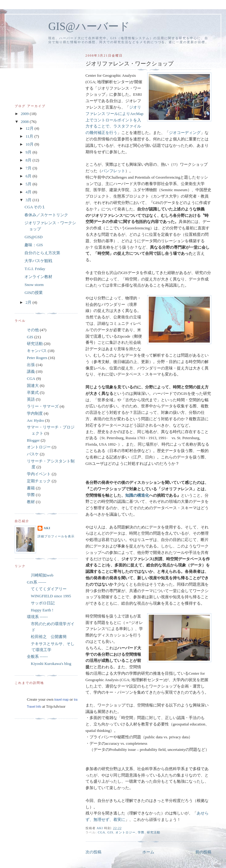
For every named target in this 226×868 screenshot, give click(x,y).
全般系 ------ (37, 657)
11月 (30, 136)
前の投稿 (203, 852)
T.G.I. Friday (35, 269)
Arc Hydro (35, 420)
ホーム (148, 852)
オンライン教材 (38, 277)
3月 (29, 200)
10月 (30, 144)
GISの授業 (34, 293)
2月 (29, 302)
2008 (25, 122)
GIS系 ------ (36, 582)
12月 (30, 128)
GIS (110, 832)
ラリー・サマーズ (43, 406)
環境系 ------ (37, 617)
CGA (101, 832)
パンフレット (113, 171)
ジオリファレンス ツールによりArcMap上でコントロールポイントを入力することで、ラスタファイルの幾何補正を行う (115, 120)
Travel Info (34, 707)
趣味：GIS (34, 245)
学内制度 (35, 413)
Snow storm (34, 285)
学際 (141, 832)
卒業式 (33, 393)
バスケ (33, 454)
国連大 (33, 386)
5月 (29, 184)
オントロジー (126, 832)
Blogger (33, 440)
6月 (29, 176)
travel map (62, 700)
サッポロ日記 (41, 603)
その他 (33, 330)
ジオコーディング (185, 133)
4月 (29, 192)
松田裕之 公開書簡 (47, 637)
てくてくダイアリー (47, 589)
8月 (29, 160)
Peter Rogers (37, 358)
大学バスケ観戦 (38, 261)
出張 (31, 365)
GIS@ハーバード (89, 26)
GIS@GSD (33, 237)
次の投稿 (93, 852)
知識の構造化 (137, 495)
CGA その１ (35, 207)
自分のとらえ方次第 (42, 253)
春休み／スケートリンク (46, 215)
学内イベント (39, 474)
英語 (31, 399)
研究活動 (154, 832)
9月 (29, 152)
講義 (31, 371)
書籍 (31, 488)
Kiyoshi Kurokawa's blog (49, 664)
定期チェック (39, 481)
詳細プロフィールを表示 (56, 536)
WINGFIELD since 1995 (49, 596)
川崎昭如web (40, 575)
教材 (31, 502)
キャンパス (37, 351)
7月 (29, 168)
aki (47, 528)
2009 (25, 114)
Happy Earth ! (40, 610)
